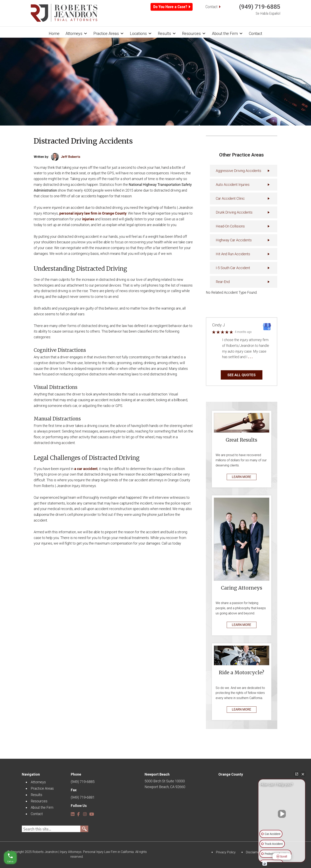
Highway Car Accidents (234, 240)
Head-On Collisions (230, 226)
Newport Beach (157, 774)
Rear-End (223, 282)
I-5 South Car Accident (233, 268)
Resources (194, 34)
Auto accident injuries (233, 185)
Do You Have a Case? (170, 7)
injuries (88, 219)
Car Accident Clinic (230, 198)
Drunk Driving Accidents (234, 212)
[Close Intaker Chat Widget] (303, 774)
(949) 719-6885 (260, 7)
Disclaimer (253, 852)
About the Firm (227, 34)
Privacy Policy (226, 852)
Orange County (231, 774)
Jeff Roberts (71, 157)
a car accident (86, 469)
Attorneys (76, 34)
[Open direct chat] (297, 774)
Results (167, 34)
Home (54, 34)
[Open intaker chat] (265, 864)
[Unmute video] (282, 814)
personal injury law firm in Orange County (93, 213)
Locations (141, 34)
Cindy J (219, 325)
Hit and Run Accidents (233, 254)
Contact (212, 7)
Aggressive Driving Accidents (239, 171)
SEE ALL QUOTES (241, 375)
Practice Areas (109, 34)
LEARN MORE (241, 477)
